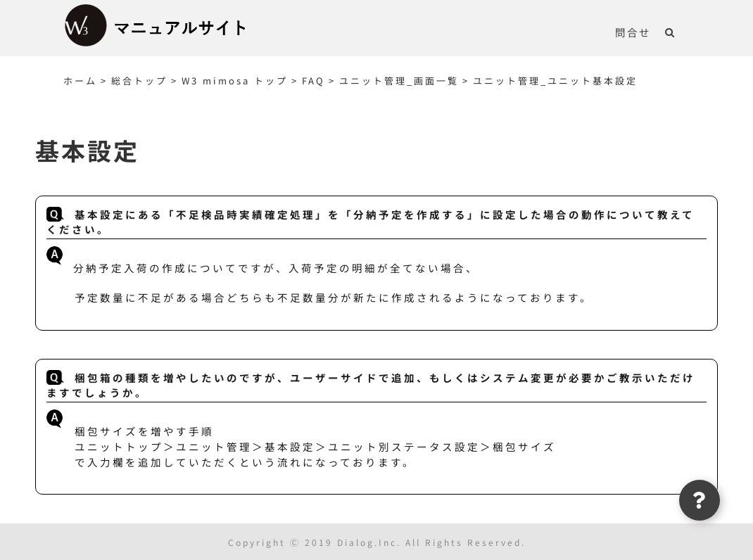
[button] (670, 32)
